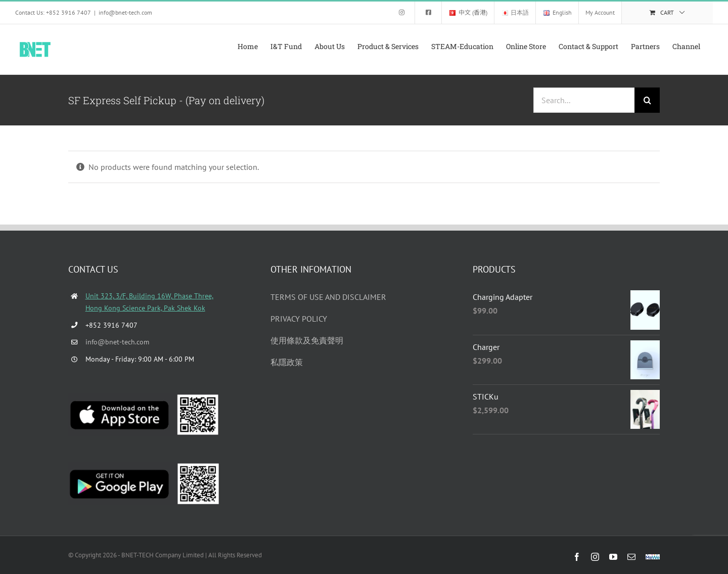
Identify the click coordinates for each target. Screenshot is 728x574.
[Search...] (584, 100)
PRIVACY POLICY (299, 319)
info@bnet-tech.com (125, 12)
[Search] (647, 100)
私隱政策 (287, 362)
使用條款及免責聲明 (307, 340)
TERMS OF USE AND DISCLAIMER (328, 297)
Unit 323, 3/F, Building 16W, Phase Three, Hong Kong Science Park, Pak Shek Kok (149, 302)
